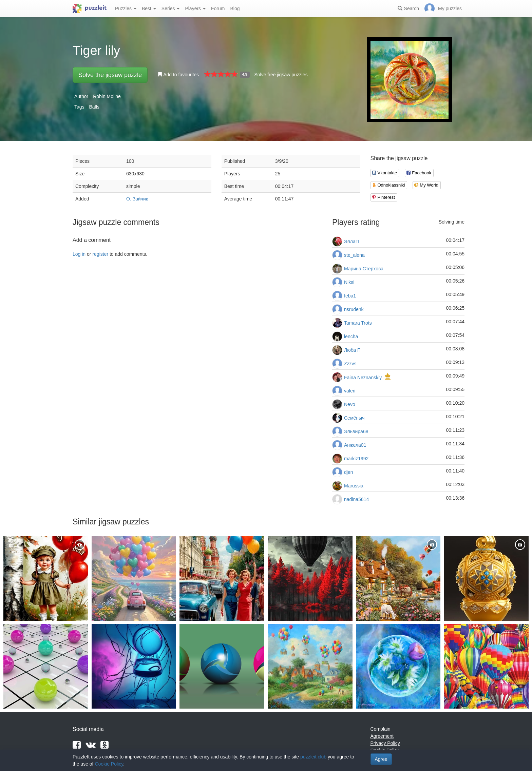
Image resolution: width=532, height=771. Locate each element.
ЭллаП (351, 242)
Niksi (349, 282)
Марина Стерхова (364, 269)
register (100, 254)
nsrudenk (354, 309)
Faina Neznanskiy (363, 378)
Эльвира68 (356, 431)
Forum (218, 8)
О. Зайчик (137, 199)
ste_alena (354, 255)
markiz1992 (356, 459)
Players (195, 8)
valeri (350, 391)
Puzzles (126, 8)
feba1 (350, 296)
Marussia (354, 486)
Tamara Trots (358, 323)
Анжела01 (355, 445)
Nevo (350, 404)
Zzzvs (350, 364)
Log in (79, 254)
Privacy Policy (385, 743)
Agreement (382, 736)
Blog (235, 8)
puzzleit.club (313, 757)
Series (171, 8)
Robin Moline (107, 96)
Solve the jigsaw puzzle (110, 75)
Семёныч (354, 418)
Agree (381, 759)
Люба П (352, 350)
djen (348, 472)
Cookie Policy (109, 764)
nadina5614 (356, 499)
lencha (351, 336)
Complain (381, 729)
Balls (94, 107)
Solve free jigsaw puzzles (281, 75)
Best (149, 8)
